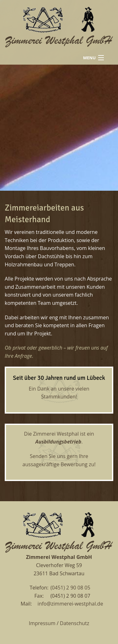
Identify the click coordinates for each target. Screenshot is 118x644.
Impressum (42, 623)
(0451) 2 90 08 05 (70, 588)
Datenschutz (74, 623)
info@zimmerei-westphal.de (70, 604)
